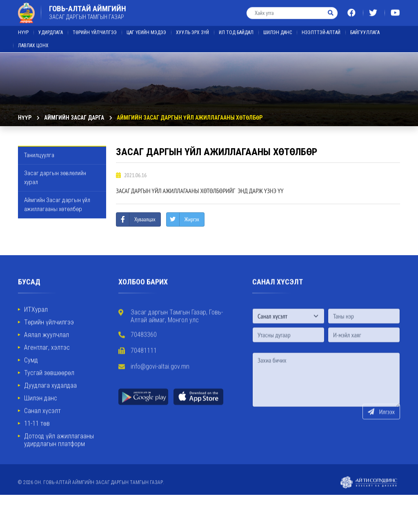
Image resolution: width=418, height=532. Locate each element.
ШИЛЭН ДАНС (278, 29)
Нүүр (23, 29)
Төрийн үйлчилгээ (95, 29)
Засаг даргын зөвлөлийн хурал (55, 178)
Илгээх (381, 427)
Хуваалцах (145, 219)
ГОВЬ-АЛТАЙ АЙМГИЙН (88, 9)
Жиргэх (192, 219)
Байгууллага (365, 29)
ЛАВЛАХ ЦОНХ (33, 42)
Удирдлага (51, 29)
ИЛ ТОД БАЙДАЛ (236, 29)
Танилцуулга (39, 155)
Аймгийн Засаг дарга (74, 118)
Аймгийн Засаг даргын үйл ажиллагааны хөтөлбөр (190, 118)
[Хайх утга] (286, 10)
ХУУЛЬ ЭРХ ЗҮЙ (192, 29)
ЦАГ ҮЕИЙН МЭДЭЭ (146, 29)
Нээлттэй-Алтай (321, 29)
